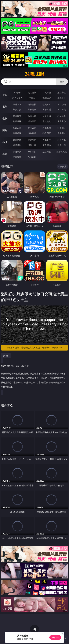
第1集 (6, 356)
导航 (5, 154)
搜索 (62, 82)
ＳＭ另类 (62, 109)
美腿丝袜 (17, 133)
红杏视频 (17, 157)
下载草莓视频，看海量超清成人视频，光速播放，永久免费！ (36, 348)
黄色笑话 (47, 145)
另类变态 (62, 121)
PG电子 (17, 92)
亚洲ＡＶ (17, 104)
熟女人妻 (17, 109)
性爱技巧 (62, 145)
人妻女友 (47, 140)
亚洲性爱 (17, 116)
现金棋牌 (47, 98)
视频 (5, 107)
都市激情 (17, 140)
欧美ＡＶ (47, 104)
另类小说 (32, 145)
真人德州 (32, 92)
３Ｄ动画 (62, 104)
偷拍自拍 (32, 116)
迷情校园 (17, 145)
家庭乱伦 (32, 140)
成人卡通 (47, 116)
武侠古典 (62, 140)
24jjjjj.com (34, 74)
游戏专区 (62, 92)
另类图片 (62, 133)
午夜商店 (32, 152)
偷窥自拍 (17, 128)
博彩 (5, 95)
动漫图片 (62, 128)
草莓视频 (47, 152)
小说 (5, 142)
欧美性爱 (62, 116)
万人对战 (47, 92)
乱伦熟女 (47, 121)
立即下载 (55, 637)
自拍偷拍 (32, 104)
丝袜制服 (32, 109)
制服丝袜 (17, 121)
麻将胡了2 (17, 98)
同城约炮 (17, 152)
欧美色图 (47, 128)
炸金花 (32, 98)
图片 (5, 130)
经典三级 (32, 121)
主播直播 (47, 109)
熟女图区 (47, 133)
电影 (5, 118)
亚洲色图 (32, 128)
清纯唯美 (32, 133)
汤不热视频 (62, 152)
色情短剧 (32, 157)
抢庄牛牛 (62, 98)
